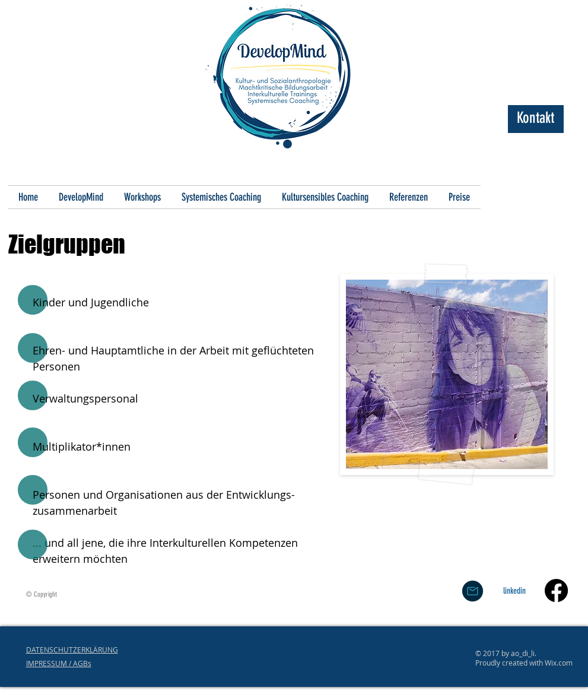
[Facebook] (556, 590)
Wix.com (559, 663)
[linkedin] (514, 591)
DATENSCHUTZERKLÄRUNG (72, 650)
